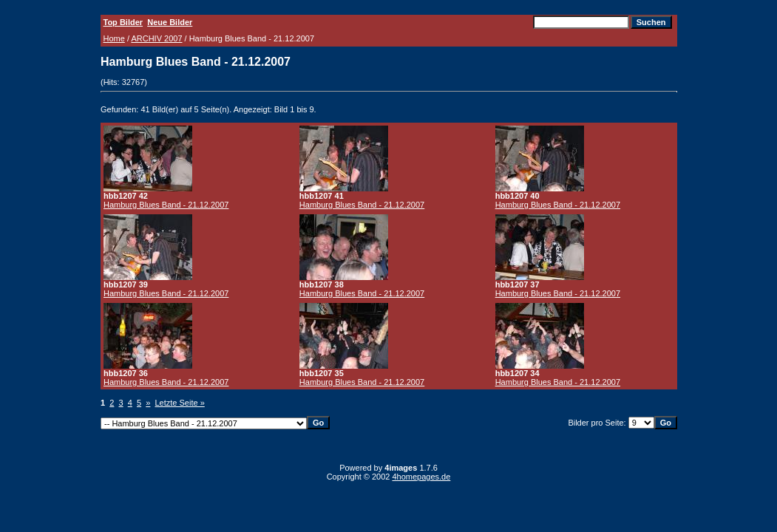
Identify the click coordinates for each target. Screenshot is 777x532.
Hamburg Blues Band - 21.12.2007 (166, 205)
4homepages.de (421, 477)
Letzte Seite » (180, 403)
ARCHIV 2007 (156, 38)
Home (114, 38)
